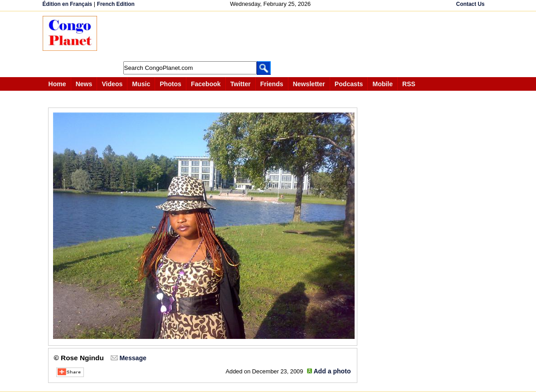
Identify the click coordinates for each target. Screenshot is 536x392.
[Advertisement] (271, 36)
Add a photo (332, 371)
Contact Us (470, 4)
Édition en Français (68, 4)
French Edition (116, 4)
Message (133, 358)
